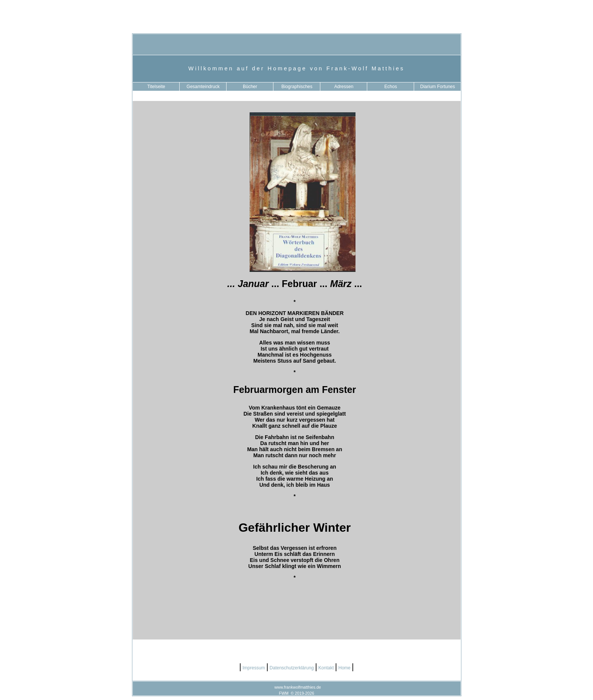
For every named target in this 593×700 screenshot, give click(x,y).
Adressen (344, 87)
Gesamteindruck (203, 87)
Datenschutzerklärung (292, 668)
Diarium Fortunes (438, 87)
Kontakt (326, 668)
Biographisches (297, 87)
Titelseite (156, 87)
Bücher (250, 87)
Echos (390, 87)
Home (344, 668)
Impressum (254, 668)
